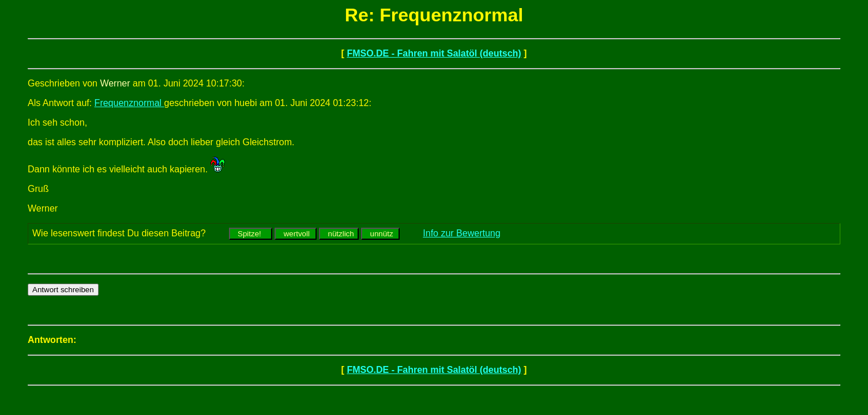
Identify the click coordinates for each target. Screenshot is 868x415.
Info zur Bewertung (461, 233)
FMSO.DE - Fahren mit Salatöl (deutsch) (434, 53)
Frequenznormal (129, 103)
